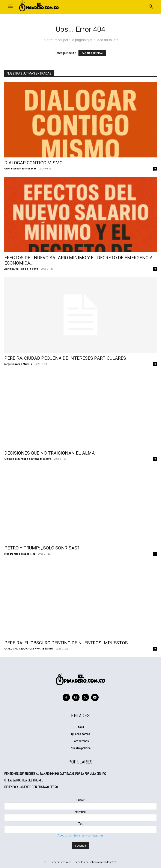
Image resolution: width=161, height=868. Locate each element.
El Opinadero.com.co (59, 862)
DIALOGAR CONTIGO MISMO (33, 163)
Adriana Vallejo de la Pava (21, 269)
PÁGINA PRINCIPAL (92, 53)
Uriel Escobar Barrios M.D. (20, 168)
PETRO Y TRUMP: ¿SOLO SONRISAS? (42, 548)
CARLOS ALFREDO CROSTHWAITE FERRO (29, 649)
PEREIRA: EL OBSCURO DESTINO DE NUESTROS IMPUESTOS (66, 643)
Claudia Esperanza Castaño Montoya (28, 459)
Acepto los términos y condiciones (80, 835)
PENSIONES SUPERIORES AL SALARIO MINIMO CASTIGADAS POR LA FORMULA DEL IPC (56, 774)
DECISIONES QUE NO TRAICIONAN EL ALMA (50, 453)
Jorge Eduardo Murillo (18, 364)
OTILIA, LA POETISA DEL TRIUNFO (24, 780)
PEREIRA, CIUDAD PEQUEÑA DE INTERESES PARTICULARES (65, 358)
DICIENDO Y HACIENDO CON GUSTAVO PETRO (31, 787)
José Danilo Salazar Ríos (20, 554)
